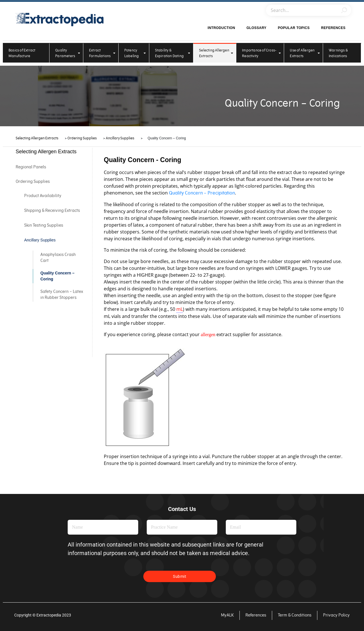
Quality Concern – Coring (57, 276)
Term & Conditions (295, 615)
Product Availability (43, 196)
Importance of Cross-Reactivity (261, 53)
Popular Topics (294, 28)
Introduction (221, 28)
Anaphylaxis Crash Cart (58, 258)
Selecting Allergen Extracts (216, 53)
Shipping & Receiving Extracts (52, 211)
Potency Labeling (135, 53)
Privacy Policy (336, 615)
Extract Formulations (102, 53)
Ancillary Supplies (40, 240)
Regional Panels (31, 167)
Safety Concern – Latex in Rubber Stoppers (62, 295)
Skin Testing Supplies (44, 225)
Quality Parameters (68, 53)
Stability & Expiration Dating (173, 53)
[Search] (344, 10)
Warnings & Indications (338, 53)
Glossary (257, 28)
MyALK (227, 615)
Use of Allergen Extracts (305, 53)
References (333, 28)
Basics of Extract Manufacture (22, 53)
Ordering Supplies (33, 182)
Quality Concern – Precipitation (202, 193)
